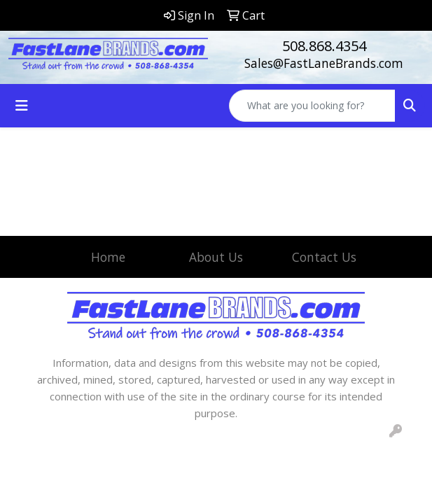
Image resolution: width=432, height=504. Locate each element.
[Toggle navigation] (22, 106)
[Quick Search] (312, 106)
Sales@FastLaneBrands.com (324, 63)
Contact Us (324, 257)
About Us (216, 257)
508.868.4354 (324, 46)
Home (108, 257)
